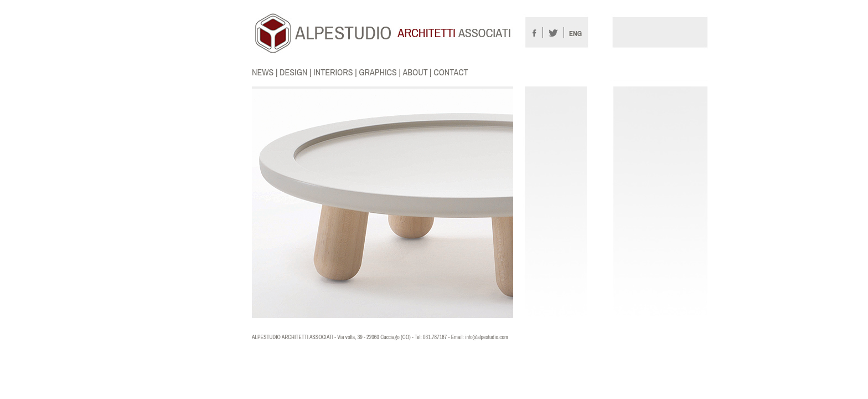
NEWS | (266, 72)
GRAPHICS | (381, 72)
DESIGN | (296, 72)
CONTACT (451, 72)
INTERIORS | (336, 72)
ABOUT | (418, 72)
